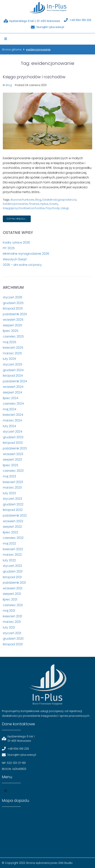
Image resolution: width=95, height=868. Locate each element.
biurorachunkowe (22, 200)
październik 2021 (14, 583)
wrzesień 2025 (13, 320)
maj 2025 (10, 342)
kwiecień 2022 (13, 549)
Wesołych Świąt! (15, 259)
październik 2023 (15, 448)
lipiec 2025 (11, 331)
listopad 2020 (13, 644)
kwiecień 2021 (12, 616)
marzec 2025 (12, 353)
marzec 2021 (12, 622)
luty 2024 (9, 426)
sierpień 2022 (12, 527)
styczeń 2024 (13, 432)
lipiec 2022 (10, 532)
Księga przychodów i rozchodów (34, 77)
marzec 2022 (12, 555)
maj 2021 (9, 611)
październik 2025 (15, 314)
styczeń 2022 (12, 566)
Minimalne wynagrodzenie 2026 (26, 254)
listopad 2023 (13, 443)
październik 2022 (15, 515)
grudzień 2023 (13, 437)
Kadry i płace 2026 (16, 242)
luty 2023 (9, 493)
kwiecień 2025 (13, 348)
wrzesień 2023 (13, 454)
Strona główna (12, 50)
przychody (53, 208)
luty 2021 (9, 627)
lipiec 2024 (11, 398)
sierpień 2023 (12, 460)
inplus (44, 204)
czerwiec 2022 (13, 538)
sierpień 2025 (12, 325)
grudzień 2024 (13, 370)
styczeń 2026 (13, 297)
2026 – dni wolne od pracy (22, 265)
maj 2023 (9, 476)
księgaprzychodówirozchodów (24, 208)
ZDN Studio (65, 863)
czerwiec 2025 (13, 336)
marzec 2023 (12, 488)
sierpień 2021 (12, 594)
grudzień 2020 (13, 639)
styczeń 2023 (12, 499)
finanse (34, 204)
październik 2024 (15, 381)
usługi (65, 208)
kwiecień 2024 (13, 415)
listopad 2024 (13, 376)
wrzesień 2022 (13, 521)
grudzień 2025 (13, 303)
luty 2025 (9, 359)
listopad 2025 (13, 308)
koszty (54, 204)
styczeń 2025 (13, 364)
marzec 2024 (12, 420)
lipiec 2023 (10, 465)
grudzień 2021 (13, 571)
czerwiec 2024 (13, 404)
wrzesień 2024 (13, 387)
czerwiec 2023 (13, 471)
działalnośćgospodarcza (59, 200)
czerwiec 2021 (13, 605)
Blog (9, 85)
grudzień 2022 (13, 504)
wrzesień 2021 (13, 588)
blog (38, 200)
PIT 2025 (9, 248)
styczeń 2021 (12, 633)
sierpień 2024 (12, 392)
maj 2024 (10, 409)
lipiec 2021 (10, 599)
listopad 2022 (13, 510)
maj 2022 (9, 543)
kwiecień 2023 (13, 482)
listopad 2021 (12, 577)
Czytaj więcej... (17, 219)
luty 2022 (9, 560)
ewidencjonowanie (15, 204)
